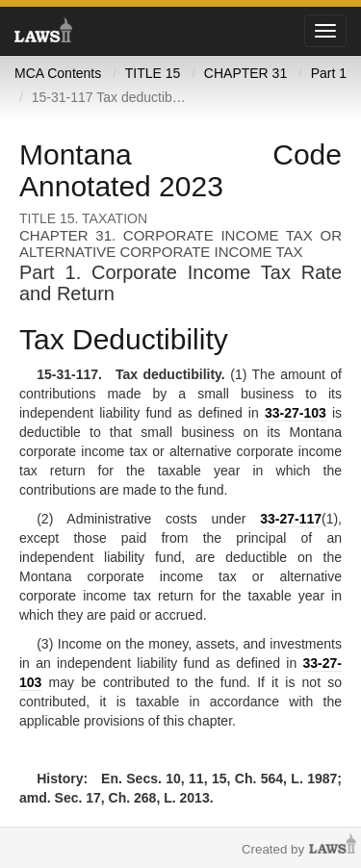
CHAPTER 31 (245, 73)
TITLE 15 (153, 73)
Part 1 (329, 73)
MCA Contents (58, 73)
